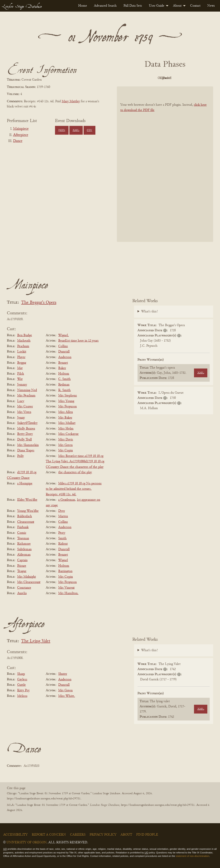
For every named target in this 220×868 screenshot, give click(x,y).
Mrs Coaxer (25, 407)
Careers (78, 835)
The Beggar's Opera (39, 303)
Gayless (22, 680)
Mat (20, 368)
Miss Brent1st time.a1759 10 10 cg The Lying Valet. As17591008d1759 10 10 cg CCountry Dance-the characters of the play (75, 462)
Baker (62, 368)
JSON (62, 130)
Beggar (22, 363)
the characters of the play (75, 472)
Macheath (24, 341)
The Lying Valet (36, 641)
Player (21, 357)
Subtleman (24, 549)
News (211, 6)
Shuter (63, 674)
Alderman (24, 555)
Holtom (64, 374)
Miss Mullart (67, 423)
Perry (62, 533)
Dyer (62, 511)
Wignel (63, 560)
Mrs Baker (65, 418)
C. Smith (64, 379)
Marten (63, 516)
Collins (63, 346)
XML (76, 130)
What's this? (150, 312)
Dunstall (64, 352)
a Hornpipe (25, 484)
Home (83, 6)
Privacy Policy (103, 835)
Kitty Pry (23, 690)
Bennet (63, 363)
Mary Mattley (71, 101)
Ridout (63, 544)
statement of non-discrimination (192, 856)
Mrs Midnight (27, 577)
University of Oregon (27, 842)
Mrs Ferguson (67, 407)
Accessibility (15, 835)
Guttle (21, 685)
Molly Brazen (26, 429)
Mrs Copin (66, 451)
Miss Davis (66, 440)
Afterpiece (21, 135)
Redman (64, 385)
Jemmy (22, 385)
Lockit (22, 352)
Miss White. (67, 696)
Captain (22, 560)
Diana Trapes (26, 451)
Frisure (22, 566)
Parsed (199, 78)
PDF (128, 78)
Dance (18, 141)
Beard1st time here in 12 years (78, 341)
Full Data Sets (133, 6)
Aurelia (22, 593)
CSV (89, 130)
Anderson (65, 357)
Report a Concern (49, 835)
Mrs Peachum (26, 396)
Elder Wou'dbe (27, 500)
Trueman (23, 538)
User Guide (157, 6)
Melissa (22, 696)
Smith (62, 538)
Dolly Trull (24, 440)
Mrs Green (65, 445)
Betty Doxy (25, 434)
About (177, 6)
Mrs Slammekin (28, 445)
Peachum (23, 346)
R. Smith (64, 390)
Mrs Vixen (24, 412)
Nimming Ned (27, 390)
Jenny (21, 418)
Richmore (24, 544)
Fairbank (23, 527)
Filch (21, 374)
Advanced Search (105, 6)
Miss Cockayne (68, 434)
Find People (147, 835)
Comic (22, 533)
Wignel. (63, 335)
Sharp (21, 674)
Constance (24, 588)
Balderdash (25, 516)
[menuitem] (83, 6)
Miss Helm (66, 429)
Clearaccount (26, 522)
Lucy (21, 401)
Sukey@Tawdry (27, 423)
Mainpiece (21, 129)
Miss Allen (66, 412)
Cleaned (176, 78)
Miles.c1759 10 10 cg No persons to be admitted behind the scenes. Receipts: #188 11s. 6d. (74, 489)
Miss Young (66, 401)
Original (152, 78)
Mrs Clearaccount (29, 582)
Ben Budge (25, 335)
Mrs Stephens (68, 396)
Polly (21, 456)
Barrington (65, 571)
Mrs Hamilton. (68, 593)
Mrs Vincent (66, 588)
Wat (20, 379)
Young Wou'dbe (28, 511)
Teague (22, 571)
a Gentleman (67, 500)
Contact (195, 6)
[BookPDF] (165, 164)
